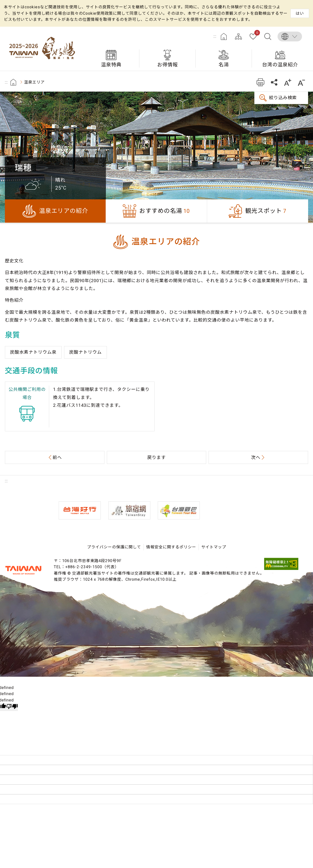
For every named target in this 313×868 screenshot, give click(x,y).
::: (215, 36)
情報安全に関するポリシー (171, 547)
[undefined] (12, 707)
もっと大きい (288, 82)
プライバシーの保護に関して (114, 547)
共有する (274, 82)
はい (300, 13)
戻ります (156, 457)
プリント (260, 82)
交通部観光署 (23, 570)
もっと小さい (301, 82)
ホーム (224, 36)
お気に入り (256, 34)
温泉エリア (34, 82)
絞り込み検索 (283, 98)
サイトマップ (238, 36)
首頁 (13, 82)
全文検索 (268, 36)
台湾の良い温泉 (44, 49)
